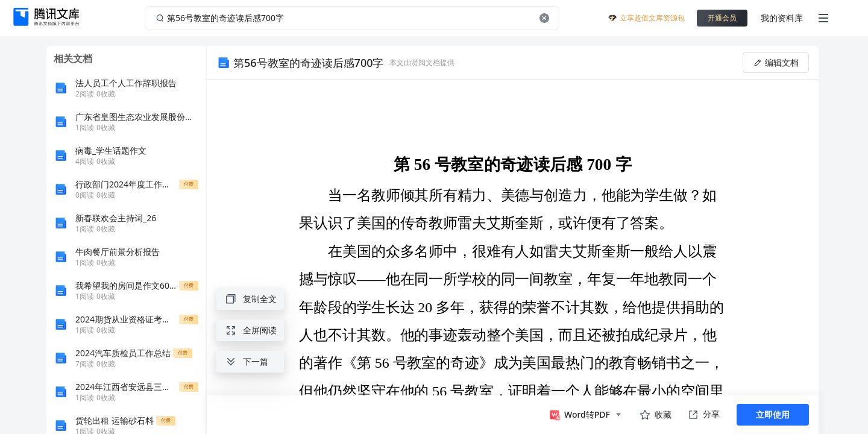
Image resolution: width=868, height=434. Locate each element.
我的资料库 (782, 18)
